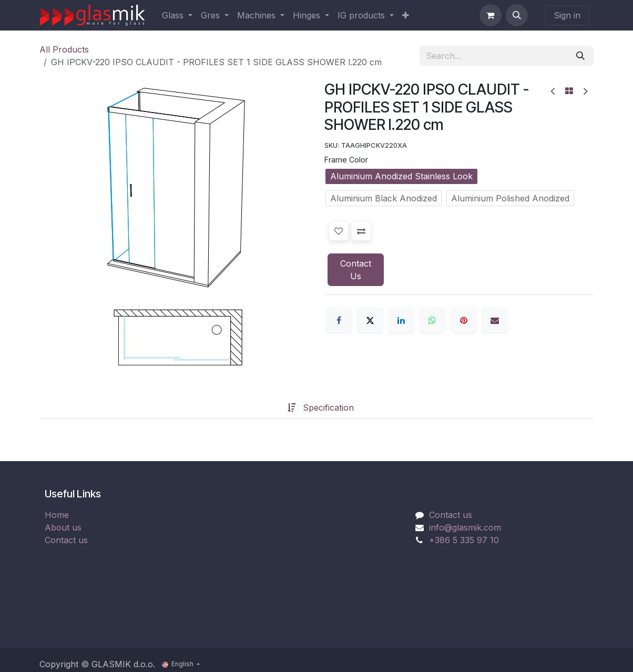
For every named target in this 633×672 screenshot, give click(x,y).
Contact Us (356, 270)
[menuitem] (177, 15)
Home (57, 515)
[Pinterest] (464, 320)
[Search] (580, 56)
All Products (64, 49)
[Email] (495, 320)
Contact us (66, 540)
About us (63, 527)
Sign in (567, 15)
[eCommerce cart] (491, 15)
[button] (517, 15)
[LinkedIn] (401, 320)
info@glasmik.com (465, 527)
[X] (370, 320)
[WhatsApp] (432, 320)
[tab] (271, 408)
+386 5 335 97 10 (464, 540)
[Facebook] (339, 320)
